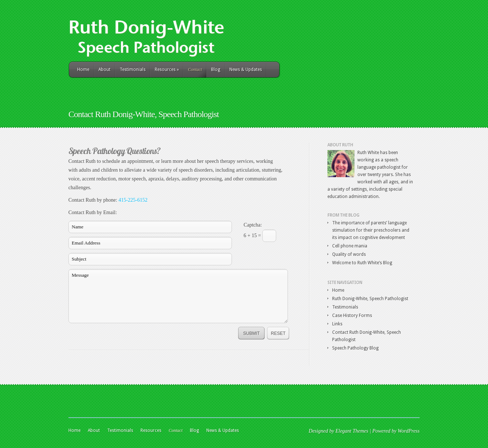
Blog (216, 70)
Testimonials (133, 70)
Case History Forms (352, 316)
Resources (167, 70)
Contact (195, 70)
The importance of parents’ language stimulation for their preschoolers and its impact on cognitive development (371, 230)
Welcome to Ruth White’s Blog (362, 263)
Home (83, 70)
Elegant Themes (352, 431)
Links (337, 324)
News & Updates (246, 70)
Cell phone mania (350, 246)
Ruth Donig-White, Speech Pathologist (370, 299)
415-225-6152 (133, 200)
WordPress (409, 431)
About (104, 70)
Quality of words (349, 254)
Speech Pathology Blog (355, 348)
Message (178, 296)
